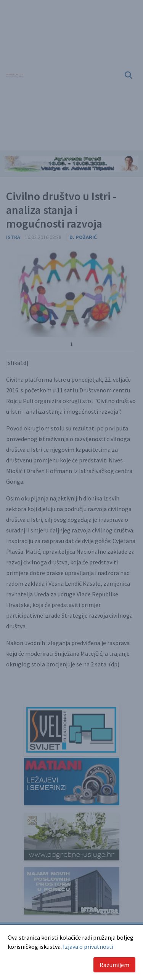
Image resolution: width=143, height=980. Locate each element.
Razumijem (114, 965)
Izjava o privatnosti (88, 947)
